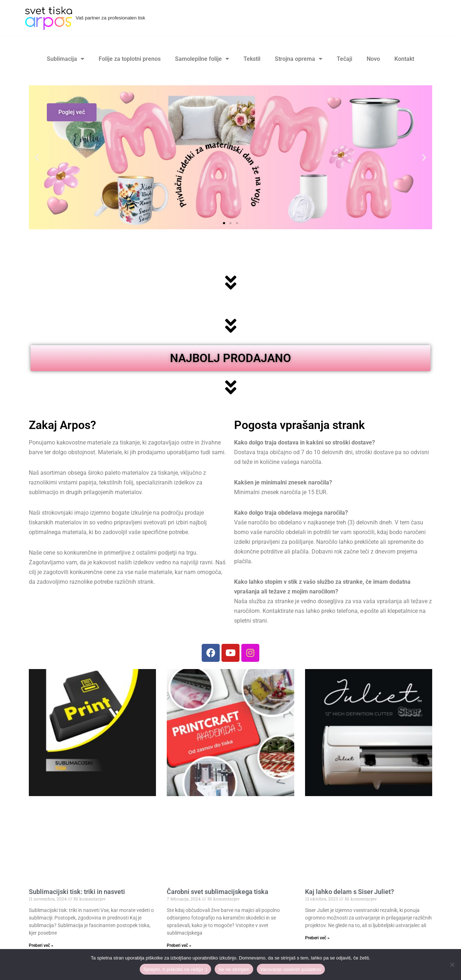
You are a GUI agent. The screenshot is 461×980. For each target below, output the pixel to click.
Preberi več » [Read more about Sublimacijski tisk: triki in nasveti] (41, 946)
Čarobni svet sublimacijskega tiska (218, 892)
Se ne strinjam (234, 969)
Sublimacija (66, 59)
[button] (37, 157)
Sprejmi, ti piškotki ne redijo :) (175, 969)
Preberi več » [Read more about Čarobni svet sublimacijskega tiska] (179, 946)
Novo (373, 59)
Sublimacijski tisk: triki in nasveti (77, 892)
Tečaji (344, 59)
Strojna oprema (299, 59)
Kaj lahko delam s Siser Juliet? (350, 892)
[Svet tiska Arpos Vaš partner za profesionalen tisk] (85, 18)
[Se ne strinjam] (452, 965)
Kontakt (404, 59)
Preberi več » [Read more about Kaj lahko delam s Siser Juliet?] (317, 939)
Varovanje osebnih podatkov (291, 969)
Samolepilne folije (202, 59)
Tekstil (252, 59)
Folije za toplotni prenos (130, 59)
